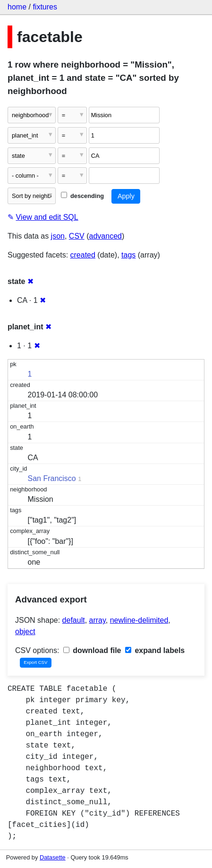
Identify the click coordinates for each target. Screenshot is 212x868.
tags (128, 255)
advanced (106, 236)
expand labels (155, 650)
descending (82, 196)
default (74, 620)
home (17, 7)
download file (92, 650)
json (58, 236)
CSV (77, 236)
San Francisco (52, 478)
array (98, 620)
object (25, 632)
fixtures (45, 7)
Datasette (53, 857)
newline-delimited (139, 620)
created (83, 255)
